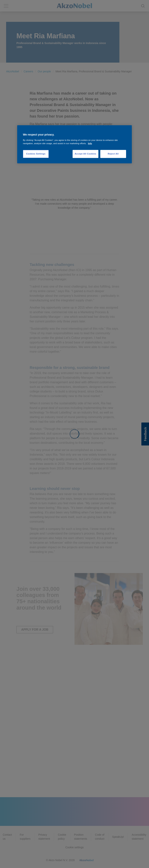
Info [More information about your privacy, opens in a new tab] (90, 143)
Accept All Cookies (85, 154)
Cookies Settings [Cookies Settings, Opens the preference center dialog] (36, 154)
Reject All (113, 154)
